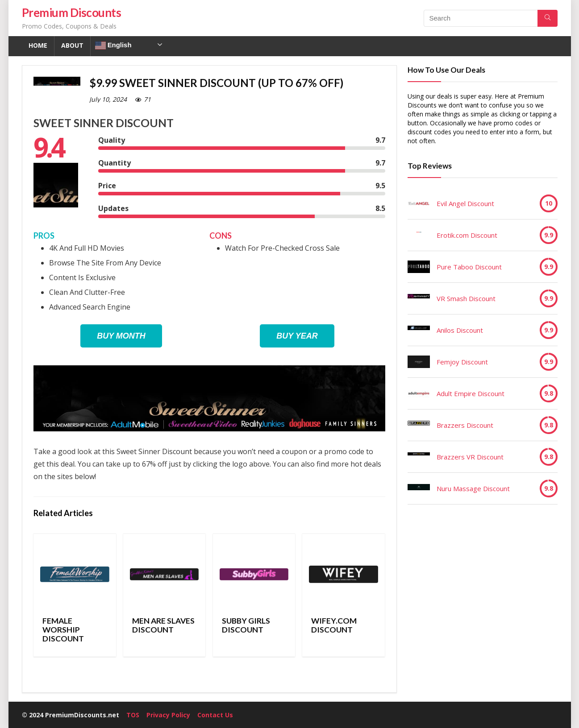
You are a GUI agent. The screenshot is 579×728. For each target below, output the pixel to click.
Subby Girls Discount (246, 625)
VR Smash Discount (466, 298)
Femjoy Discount (462, 362)
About (72, 45)
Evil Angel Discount (465, 203)
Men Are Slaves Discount (163, 625)
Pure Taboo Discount (469, 267)
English (113, 45)
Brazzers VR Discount (470, 457)
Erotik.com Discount (467, 235)
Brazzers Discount (465, 425)
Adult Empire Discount (471, 393)
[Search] (548, 18)
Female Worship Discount (63, 630)
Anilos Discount (460, 330)
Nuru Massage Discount (473, 488)
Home (38, 45)
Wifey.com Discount (334, 625)
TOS (133, 715)
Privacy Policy (168, 715)
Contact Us (215, 715)
